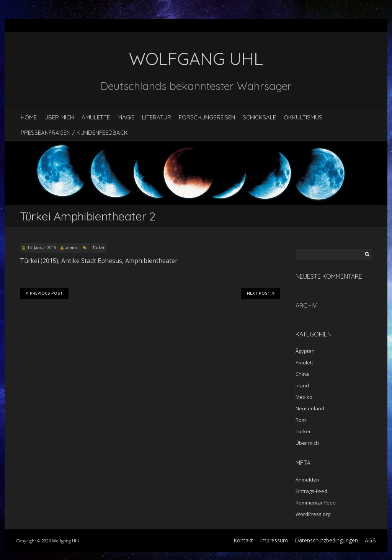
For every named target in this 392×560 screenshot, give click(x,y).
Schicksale (259, 117)
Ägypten (305, 351)
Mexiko (304, 397)
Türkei (98, 248)
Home (29, 117)
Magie (126, 117)
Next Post (261, 294)
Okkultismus (303, 117)
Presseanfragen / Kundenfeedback (74, 133)
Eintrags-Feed (311, 491)
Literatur (157, 117)
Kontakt (243, 540)
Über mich (59, 117)
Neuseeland (310, 408)
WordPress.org (313, 514)
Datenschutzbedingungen (326, 540)
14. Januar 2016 (42, 248)
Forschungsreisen (207, 117)
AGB (370, 540)
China (302, 374)
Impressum (274, 540)
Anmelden (307, 480)
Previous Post (44, 294)
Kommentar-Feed (316, 503)
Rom (301, 420)
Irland (302, 385)
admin (71, 248)
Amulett (304, 362)
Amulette (96, 117)
